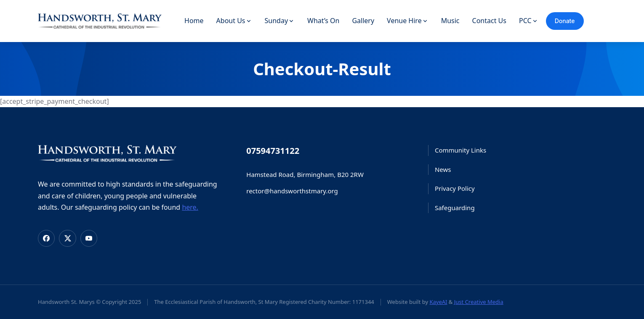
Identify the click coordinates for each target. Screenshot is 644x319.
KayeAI (438, 302)
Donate (565, 21)
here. (190, 207)
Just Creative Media (479, 302)
